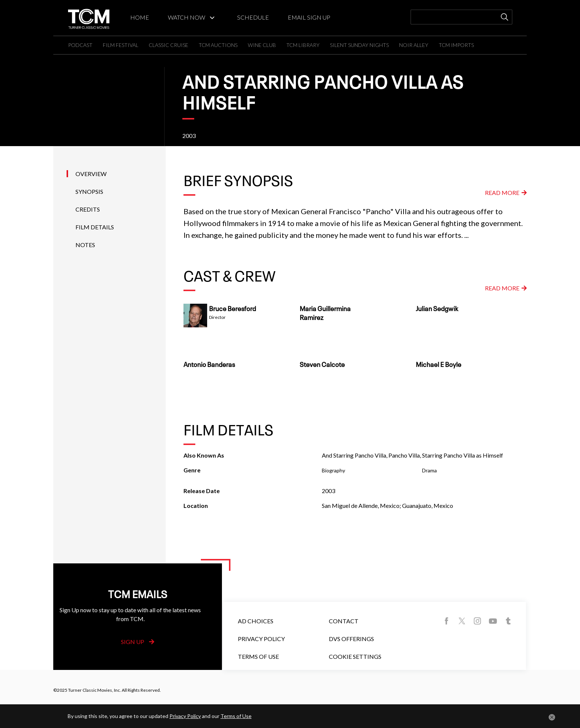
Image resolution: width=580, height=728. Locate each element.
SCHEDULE (253, 17)
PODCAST (80, 45)
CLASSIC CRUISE (168, 45)
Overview (91, 174)
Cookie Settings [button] (355, 656)
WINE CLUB (262, 45)
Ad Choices (256, 621)
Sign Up (138, 642)
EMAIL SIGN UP (309, 17)
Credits (88, 209)
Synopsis (89, 191)
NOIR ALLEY (414, 45)
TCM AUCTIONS (218, 45)
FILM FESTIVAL (121, 45)
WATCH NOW (187, 17)
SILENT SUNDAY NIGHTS (359, 45)
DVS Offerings (351, 639)
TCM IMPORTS (456, 45)
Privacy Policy (261, 639)
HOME (140, 17)
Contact (344, 621)
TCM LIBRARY (303, 45)
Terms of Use (258, 656)
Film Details (95, 227)
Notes (85, 245)
